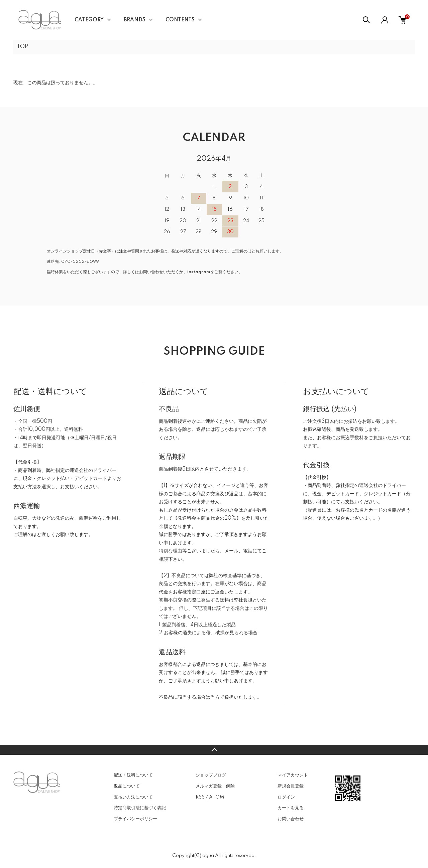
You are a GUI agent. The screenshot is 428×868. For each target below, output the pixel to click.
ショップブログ (211, 775)
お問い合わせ (291, 819)
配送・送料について (133, 775)
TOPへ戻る (214, 750)
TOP (22, 47)
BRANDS (135, 20)
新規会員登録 (291, 786)
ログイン (286, 797)
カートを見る (291, 808)
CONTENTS (180, 20)
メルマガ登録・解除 (215, 786)
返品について (127, 786)
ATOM (217, 797)
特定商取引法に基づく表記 (140, 808)
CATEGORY (89, 20)
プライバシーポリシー (135, 819)
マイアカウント (293, 775)
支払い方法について (133, 797)
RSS (200, 797)
